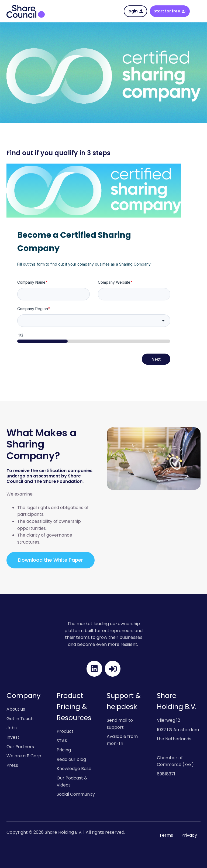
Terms (166, 835)
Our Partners (20, 747)
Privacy (189, 835)
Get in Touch (20, 719)
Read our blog (71, 759)
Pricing (64, 750)
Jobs (12, 728)
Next (156, 359)
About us (16, 709)
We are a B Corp (24, 756)
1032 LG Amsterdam (178, 730)
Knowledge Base (74, 769)
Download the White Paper (51, 560)
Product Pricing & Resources (74, 707)
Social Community (76, 794)
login (135, 11)
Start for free (170, 11)
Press (12, 765)
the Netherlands (174, 739)
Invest (13, 737)
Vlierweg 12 (168, 720)
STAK (62, 741)
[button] (198, 11)
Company (23, 696)
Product (65, 731)
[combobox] (94, 321)
